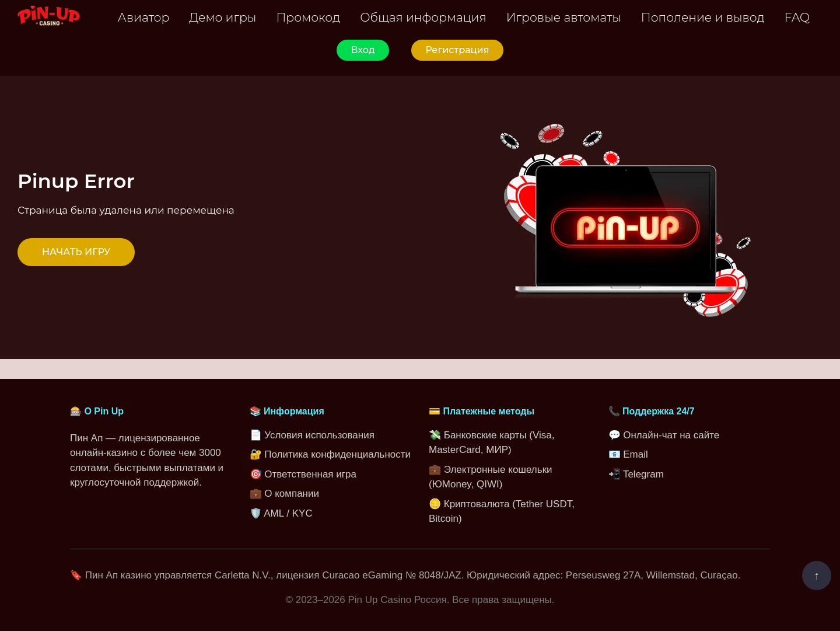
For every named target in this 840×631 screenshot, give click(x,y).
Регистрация (457, 50)
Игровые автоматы (564, 17)
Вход (363, 50)
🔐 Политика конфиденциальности (330, 454)
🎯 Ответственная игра (303, 474)
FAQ (797, 17)
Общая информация (423, 17)
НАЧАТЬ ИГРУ (76, 252)
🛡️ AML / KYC (281, 513)
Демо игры (223, 17)
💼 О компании (284, 494)
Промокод (308, 17)
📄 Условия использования (312, 435)
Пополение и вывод (703, 17)
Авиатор (144, 17)
